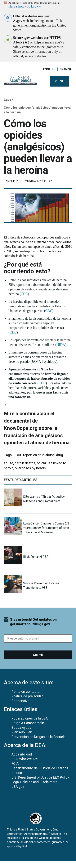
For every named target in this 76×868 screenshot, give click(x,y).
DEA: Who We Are (25, 759)
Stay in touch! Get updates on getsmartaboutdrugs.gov (33, 622)
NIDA (61, 345)
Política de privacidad (27, 696)
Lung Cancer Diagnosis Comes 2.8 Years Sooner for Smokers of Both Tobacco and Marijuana (46, 528)
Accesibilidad (22, 754)
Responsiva (20, 701)
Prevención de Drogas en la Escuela (38, 737)
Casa (7, 100)
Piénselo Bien (22, 732)
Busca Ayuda (21, 728)
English (49, 69)
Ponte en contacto (25, 692)
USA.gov (18, 787)
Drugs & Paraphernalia (28, 723)
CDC (24, 294)
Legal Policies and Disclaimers (34, 782)
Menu (59, 81)
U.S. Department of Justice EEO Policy (40, 777)
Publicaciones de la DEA (30, 718)
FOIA (15, 763)
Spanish (66, 69)
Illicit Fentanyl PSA (36, 557)
